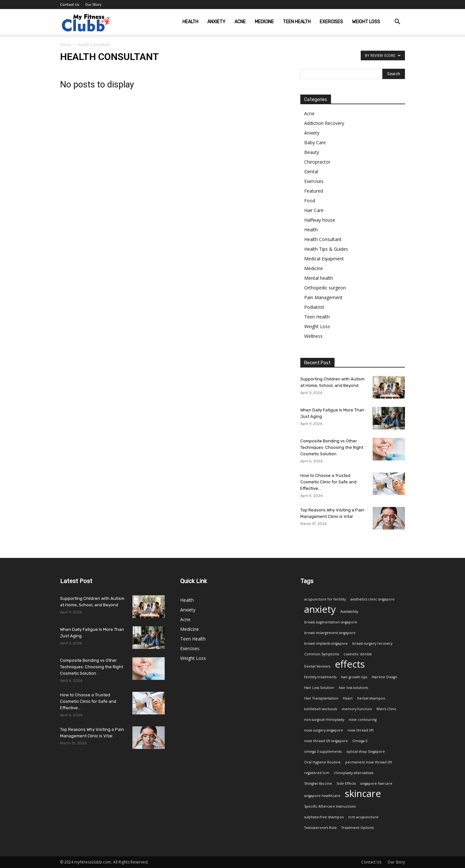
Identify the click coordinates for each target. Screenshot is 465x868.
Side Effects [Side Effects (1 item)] (346, 783)
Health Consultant (323, 239)
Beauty (312, 152)
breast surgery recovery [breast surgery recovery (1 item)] (372, 643)
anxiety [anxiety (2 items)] (320, 609)
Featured (314, 191)
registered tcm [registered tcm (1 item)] (317, 773)
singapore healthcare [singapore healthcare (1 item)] (322, 796)
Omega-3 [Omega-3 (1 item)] (360, 741)
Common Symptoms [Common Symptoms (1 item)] (322, 654)
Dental (311, 172)
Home (66, 45)
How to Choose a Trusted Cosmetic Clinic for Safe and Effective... (328, 482)
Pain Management (323, 297)
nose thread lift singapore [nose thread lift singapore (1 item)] (326, 741)
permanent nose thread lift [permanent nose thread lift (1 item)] (369, 762)
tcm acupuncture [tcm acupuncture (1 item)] (363, 817)
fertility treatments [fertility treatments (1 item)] (320, 677)
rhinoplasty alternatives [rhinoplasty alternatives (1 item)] (354, 773)
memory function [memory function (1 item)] (357, 709)
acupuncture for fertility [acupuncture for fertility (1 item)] (325, 599)
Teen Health (297, 22)
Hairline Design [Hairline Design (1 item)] (384, 677)
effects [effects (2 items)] (350, 664)
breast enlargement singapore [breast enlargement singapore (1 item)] (330, 633)
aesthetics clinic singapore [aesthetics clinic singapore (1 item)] (372, 599)
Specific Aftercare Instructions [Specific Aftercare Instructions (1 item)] (330, 806)
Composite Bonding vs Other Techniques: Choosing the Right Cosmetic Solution (332, 447)
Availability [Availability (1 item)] (349, 611)
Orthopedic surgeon (325, 288)
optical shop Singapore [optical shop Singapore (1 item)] (366, 752)
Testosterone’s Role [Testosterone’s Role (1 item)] (320, 828)
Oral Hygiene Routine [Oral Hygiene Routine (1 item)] (322, 762)
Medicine (264, 22)
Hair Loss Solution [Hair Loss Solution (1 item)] (319, 688)
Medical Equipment (324, 259)
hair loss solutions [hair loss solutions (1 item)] (353, 688)
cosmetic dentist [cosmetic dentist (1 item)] (358, 654)
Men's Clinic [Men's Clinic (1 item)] (387, 709)
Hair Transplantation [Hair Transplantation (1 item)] (321, 698)
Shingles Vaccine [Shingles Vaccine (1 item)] (318, 783)
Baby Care (315, 142)
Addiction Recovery (324, 123)
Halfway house (320, 220)
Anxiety (216, 22)
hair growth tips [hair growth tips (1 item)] (354, 677)
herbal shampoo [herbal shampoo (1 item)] (371, 698)
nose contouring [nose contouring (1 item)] (363, 720)
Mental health (319, 278)
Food (310, 201)
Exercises (331, 22)
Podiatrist (314, 307)
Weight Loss (366, 22)
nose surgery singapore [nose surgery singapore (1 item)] (324, 730)
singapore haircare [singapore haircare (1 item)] (376, 783)
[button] (397, 22)
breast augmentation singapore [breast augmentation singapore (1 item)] (331, 622)
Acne (240, 22)
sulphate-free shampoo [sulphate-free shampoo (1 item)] (324, 817)
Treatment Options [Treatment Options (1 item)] (357, 828)
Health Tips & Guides (326, 249)
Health (190, 22)
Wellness (313, 336)
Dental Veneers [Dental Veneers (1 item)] (317, 666)
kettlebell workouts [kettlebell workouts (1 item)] (321, 709)
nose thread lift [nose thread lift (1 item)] (361, 730)
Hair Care (314, 210)
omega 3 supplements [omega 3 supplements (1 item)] (323, 752)
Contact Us (70, 5)
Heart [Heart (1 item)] (348, 698)
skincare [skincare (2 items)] (363, 794)
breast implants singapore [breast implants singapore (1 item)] (326, 643)
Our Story (93, 5)
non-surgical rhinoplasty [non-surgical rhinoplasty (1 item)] (324, 720)
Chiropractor (317, 162)
